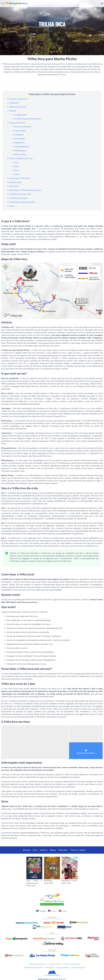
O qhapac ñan (21, 115)
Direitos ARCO (50, 968)
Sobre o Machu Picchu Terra (38, 964)
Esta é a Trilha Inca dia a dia (21, 158)
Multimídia (63, 850)
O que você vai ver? (18, 123)
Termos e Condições (63, 968)
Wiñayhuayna (21, 150)
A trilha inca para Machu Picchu (28, 119)
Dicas (12, 206)
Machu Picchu (21, 154)
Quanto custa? (16, 182)
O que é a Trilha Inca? (18, 99)
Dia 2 (17, 166)
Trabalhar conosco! (55, 964)
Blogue (53, 850)
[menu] (102, 4)
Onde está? (14, 103)
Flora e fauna (20, 131)
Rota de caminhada (23, 127)
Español (63, 911)
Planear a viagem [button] (78, 850)
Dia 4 (17, 174)
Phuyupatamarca (22, 147)
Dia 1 (17, 162)
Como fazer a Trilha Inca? (20, 178)
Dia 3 (17, 170)
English (52, 911)
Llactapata (19, 135)
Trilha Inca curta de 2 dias (20, 194)
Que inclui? (14, 186)
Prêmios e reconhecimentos (72, 964)
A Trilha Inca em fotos (19, 198)
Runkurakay (20, 139)
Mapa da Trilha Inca (18, 107)
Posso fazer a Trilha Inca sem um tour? (26, 190)
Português (41, 911)
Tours (35, 850)
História (13, 111)
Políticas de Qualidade (78, 968)
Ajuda (27, 850)
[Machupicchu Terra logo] (14, 4)
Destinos (44, 850)
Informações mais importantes (22, 202)
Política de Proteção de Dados (33, 968)
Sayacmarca (20, 143)
